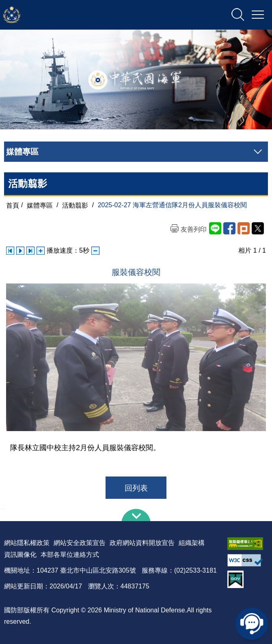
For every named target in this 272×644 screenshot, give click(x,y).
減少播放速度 (95, 251)
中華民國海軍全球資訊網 (87, 15)
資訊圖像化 (20, 555)
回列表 (136, 488)
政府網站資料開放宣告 (142, 543)
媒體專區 (40, 205)
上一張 (10, 251)
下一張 (30, 251)
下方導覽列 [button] (136, 515)
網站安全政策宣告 (80, 543)
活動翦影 (75, 205)
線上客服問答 (252, 624)
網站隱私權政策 (27, 543)
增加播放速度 (41, 251)
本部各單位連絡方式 (70, 555)
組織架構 (192, 543)
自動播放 (20, 251)
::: (3, 506)
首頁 (13, 205)
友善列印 (194, 229)
